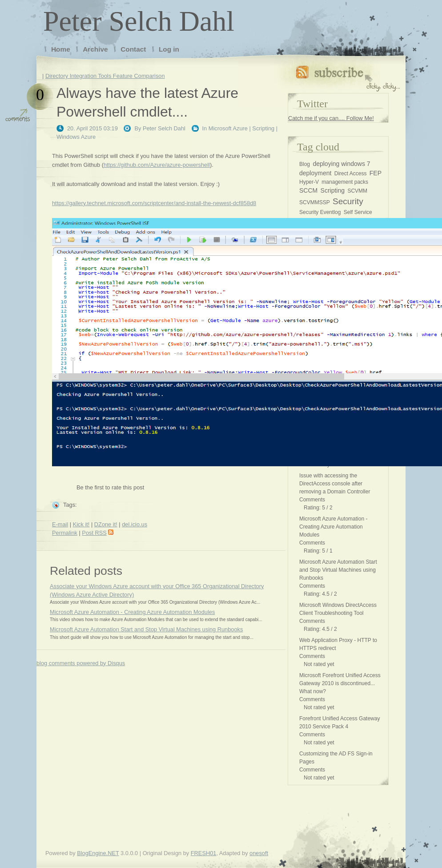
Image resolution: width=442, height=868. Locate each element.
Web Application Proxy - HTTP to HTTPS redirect (338, 644)
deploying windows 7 (341, 164)
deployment (315, 173)
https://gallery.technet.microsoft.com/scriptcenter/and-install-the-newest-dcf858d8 (154, 203)
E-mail (60, 524)
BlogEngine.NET (98, 853)
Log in (169, 49)
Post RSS (97, 533)
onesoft (259, 853)
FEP (376, 173)
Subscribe (348, 77)
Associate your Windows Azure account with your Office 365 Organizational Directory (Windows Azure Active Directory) (157, 590)
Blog (305, 164)
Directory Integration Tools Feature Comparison (105, 76)
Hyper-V (309, 182)
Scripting (263, 128)
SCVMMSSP (315, 202)
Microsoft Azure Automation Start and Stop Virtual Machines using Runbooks (146, 629)
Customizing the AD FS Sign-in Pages (336, 758)
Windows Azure (76, 137)
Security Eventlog (320, 212)
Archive (95, 49)
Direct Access (351, 174)
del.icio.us (135, 524)
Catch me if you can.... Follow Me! (331, 118)
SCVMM (357, 191)
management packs (345, 182)
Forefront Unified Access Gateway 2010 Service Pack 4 (340, 723)
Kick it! (81, 524)
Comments (312, 500)
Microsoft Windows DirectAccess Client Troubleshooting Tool (338, 609)
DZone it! (106, 524)
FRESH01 (204, 853)
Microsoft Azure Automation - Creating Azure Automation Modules (132, 612)
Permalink (65, 533)
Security (348, 201)
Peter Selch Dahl (139, 21)
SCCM (308, 190)
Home (61, 49)
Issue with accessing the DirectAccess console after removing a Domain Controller (335, 484)
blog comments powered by (81, 663)
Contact (133, 49)
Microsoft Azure (228, 128)
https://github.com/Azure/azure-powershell (157, 165)
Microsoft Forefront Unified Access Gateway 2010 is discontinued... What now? (340, 683)
